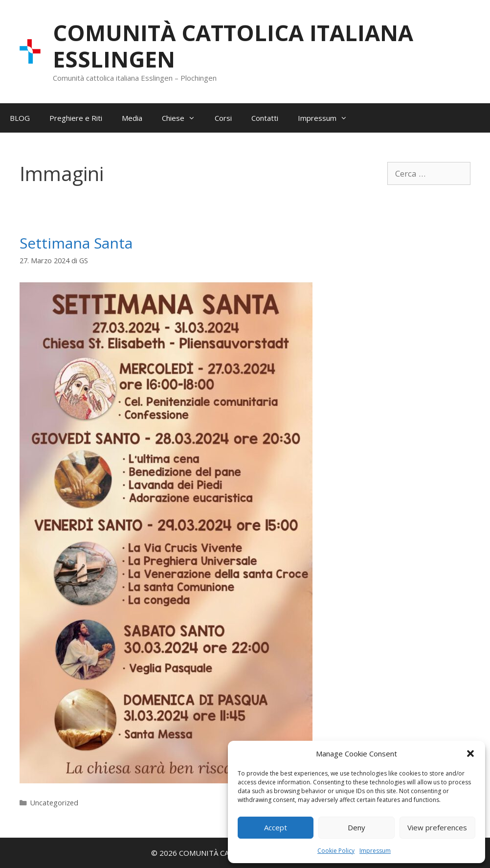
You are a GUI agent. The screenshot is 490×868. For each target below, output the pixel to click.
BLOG (20, 118)
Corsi (223, 118)
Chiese (183, 118)
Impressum (375, 851)
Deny (356, 827)
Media (132, 118)
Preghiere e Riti (76, 118)
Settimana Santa (76, 243)
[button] (470, 754)
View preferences (437, 827)
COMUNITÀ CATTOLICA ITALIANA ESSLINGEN (233, 46)
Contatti (265, 118)
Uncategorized (54, 803)
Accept (276, 827)
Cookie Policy (336, 851)
